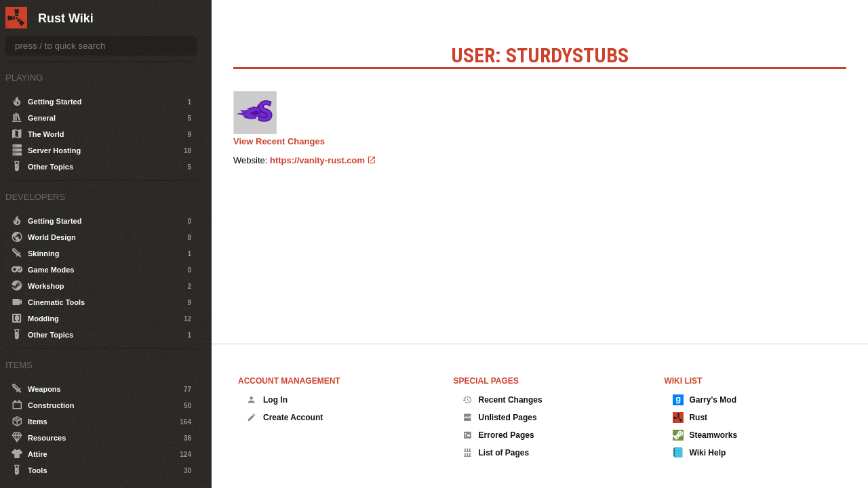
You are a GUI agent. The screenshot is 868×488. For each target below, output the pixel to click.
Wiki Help (699, 453)
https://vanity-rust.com (317, 160)
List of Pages (496, 453)
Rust (690, 418)
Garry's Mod (705, 400)
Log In (267, 400)
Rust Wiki (66, 18)
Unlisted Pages (500, 418)
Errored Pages (498, 435)
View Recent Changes (279, 141)
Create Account (285, 418)
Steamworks (705, 435)
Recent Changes (502, 400)
